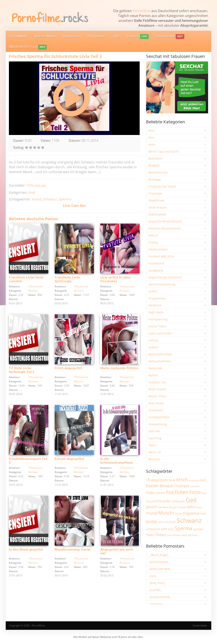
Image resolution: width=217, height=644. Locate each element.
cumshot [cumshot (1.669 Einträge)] (195, 486)
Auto (152, 144)
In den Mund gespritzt (26, 550)
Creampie (155, 193)
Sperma (65, 199)
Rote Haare (156, 403)
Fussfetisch (156, 263)
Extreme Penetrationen (165, 228)
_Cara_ (153, 576)
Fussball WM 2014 (161, 256)
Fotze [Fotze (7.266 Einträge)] (195, 492)
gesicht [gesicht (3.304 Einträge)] (152, 507)
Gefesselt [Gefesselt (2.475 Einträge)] (178, 501)
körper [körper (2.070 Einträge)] (173, 507)
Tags (116, 36)
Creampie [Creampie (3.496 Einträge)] (182, 486)
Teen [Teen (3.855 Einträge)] (150, 535)
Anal (32, 192)
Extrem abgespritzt (69, 459)
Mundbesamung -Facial (72, 550)
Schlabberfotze (159, 417)
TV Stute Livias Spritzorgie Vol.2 (22, 370)
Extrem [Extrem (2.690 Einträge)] (160, 493)
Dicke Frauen (158, 207)
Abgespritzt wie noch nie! (117, 552)
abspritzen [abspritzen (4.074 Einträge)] (159, 480)
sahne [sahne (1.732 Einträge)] (161, 522)
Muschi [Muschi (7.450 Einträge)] (166, 513)
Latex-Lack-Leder (160, 333)
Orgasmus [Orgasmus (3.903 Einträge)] (191, 513)
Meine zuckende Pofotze (119, 368)
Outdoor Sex (157, 382)
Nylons (153, 375)
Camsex (138, 36)
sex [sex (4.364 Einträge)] (164, 529)
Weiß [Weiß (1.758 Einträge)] (184, 535)
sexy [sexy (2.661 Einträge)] (171, 529)
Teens (153, 445)
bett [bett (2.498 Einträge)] (203, 480)
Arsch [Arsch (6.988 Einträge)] (182, 479)
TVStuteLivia (36, 185)
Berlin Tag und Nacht (163, 151)
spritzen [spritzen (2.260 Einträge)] (198, 529)
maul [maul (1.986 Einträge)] (199, 507)
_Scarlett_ (155, 590)
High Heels (156, 312)
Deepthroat (156, 200)
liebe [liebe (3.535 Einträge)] (191, 507)
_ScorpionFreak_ (160, 597)
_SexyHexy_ (156, 604)
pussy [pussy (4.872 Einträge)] (152, 521)
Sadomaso (156, 410)
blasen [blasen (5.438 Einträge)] (152, 486)
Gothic (153, 291)
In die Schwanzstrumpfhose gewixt (117, 463)
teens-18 (154, 452)
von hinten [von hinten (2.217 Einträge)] (174, 535)
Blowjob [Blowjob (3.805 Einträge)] (166, 486)
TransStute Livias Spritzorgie (67, 280)
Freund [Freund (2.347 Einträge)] (151, 501)
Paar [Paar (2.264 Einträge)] (203, 513)
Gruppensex (157, 298)
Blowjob (154, 165)
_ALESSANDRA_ (159, 562)
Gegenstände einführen (165, 277)
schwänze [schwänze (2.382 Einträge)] (153, 529)
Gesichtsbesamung (162, 284)
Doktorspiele (157, 214)
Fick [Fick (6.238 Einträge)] (170, 492)
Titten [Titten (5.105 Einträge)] (161, 535)
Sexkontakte (170, 36)
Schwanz (50, 199)
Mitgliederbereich (28, 47)
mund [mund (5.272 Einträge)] (152, 513)
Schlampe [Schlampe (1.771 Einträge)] (171, 522)
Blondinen (156, 158)
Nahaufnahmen (160, 361)
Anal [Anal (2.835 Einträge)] (172, 480)
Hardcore (155, 305)
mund (37, 199)
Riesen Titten (158, 396)
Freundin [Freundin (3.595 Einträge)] (163, 501)
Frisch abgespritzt (68, 368)
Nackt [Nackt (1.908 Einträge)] (178, 513)
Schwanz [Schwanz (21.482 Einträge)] (189, 520)
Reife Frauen (157, 389)
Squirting (155, 438)
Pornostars (97, 36)
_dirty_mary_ (157, 583)
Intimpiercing (158, 319)
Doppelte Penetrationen (165, 221)
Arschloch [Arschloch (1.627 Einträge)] (194, 480)
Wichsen (33, 291)
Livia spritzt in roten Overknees (115, 280)
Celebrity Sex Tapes (162, 186)
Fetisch (153, 235)
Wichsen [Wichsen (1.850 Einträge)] (193, 535)
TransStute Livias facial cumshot (26, 280)
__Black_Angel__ (159, 555)
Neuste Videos (45, 36)
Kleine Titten (157, 326)
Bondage (155, 179)
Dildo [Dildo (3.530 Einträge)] (150, 493)
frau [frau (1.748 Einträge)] (204, 493)
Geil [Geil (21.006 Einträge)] (191, 500)
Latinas (153, 340)
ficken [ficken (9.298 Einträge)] (182, 492)
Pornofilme (142, 11)
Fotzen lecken (158, 249)
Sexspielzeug (158, 424)
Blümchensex (158, 172)
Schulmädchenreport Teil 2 (28, 461)
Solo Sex (154, 431)
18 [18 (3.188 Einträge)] (148, 480)
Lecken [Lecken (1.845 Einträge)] (182, 507)
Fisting (153, 242)
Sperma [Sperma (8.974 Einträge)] (183, 528)
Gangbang (156, 270)
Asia (151, 137)
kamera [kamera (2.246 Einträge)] (163, 507)
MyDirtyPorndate (160, 354)
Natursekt (155, 368)
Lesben (153, 347)
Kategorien (72, 36)
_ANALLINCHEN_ (160, 569)
